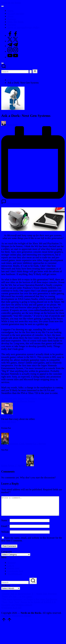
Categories (7, 555)
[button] (31, 72)
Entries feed (13, 572)
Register (12, 566)
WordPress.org (15, 577)
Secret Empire (28, 401)
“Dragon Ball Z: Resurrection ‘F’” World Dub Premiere (29, 597)
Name (5, 524)
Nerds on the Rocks (11, 3)
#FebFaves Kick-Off (11, 611)
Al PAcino (6, 398)
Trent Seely (7, 416)
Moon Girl (16, 401)
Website (5, 536)
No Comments (11, 203)
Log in (11, 569)
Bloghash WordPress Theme (16, 619)
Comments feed (15, 575)
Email (5, 530)
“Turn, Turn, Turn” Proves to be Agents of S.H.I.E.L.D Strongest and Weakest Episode (28, 607)
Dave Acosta (38, 398)
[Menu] (2, 6)
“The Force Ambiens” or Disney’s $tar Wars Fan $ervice (29, 603)
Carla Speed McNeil (22, 398)
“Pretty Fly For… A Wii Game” (17, 600)
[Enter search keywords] (15, 72)
